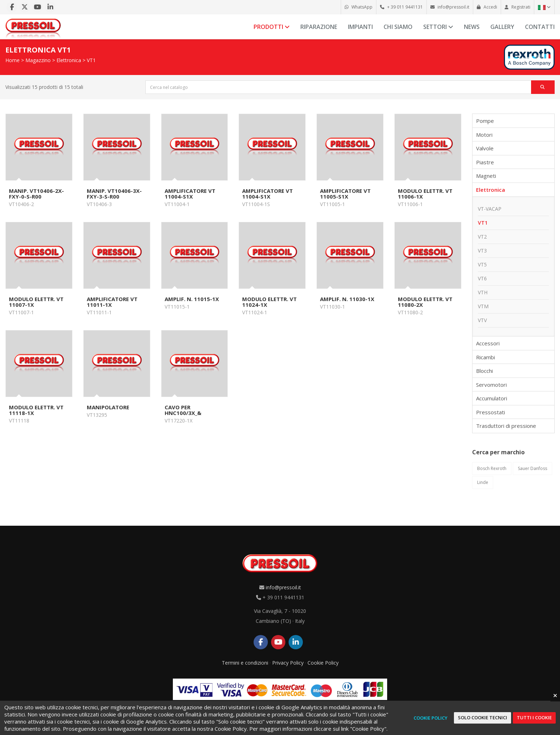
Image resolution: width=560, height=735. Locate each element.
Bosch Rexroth (492, 468)
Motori (484, 135)
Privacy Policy (288, 663)
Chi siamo (398, 27)
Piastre (485, 162)
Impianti (360, 27)
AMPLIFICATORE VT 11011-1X (112, 302)
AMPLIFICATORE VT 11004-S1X (190, 194)
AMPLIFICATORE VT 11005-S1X (345, 194)
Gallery (502, 27)
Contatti (540, 27)
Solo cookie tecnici (482, 717)
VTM (483, 306)
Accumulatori (492, 398)
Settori (438, 27)
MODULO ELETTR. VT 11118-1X (36, 410)
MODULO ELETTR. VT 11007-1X (36, 302)
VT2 (482, 237)
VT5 (482, 264)
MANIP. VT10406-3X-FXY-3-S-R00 (114, 194)
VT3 (482, 251)
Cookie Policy (323, 663)
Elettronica (69, 60)
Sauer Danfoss (532, 468)
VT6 (482, 278)
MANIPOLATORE (108, 407)
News (472, 27)
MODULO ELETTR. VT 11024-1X (269, 302)
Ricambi (486, 357)
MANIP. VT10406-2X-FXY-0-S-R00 (36, 194)
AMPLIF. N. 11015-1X (192, 299)
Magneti (486, 176)
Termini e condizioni (245, 663)
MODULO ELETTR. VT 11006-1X (425, 194)
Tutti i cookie (534, 717)
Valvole (485, 148)
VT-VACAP (490, 209)
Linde (483, 482)
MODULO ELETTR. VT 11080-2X (425, 302)
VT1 (91, 60)
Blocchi (484, 371)
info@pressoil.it (283, 587)
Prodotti (272, 27)
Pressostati (491, 412)
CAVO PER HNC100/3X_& (183, 410)
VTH (483, 292)
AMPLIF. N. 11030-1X (347, 299)
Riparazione (319, 27)
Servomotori (491, 385)
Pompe (485, 121)
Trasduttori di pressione (506, 426)
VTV (482, 320)
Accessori (488, 343)
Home (12, 60)
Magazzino (38, 60)
